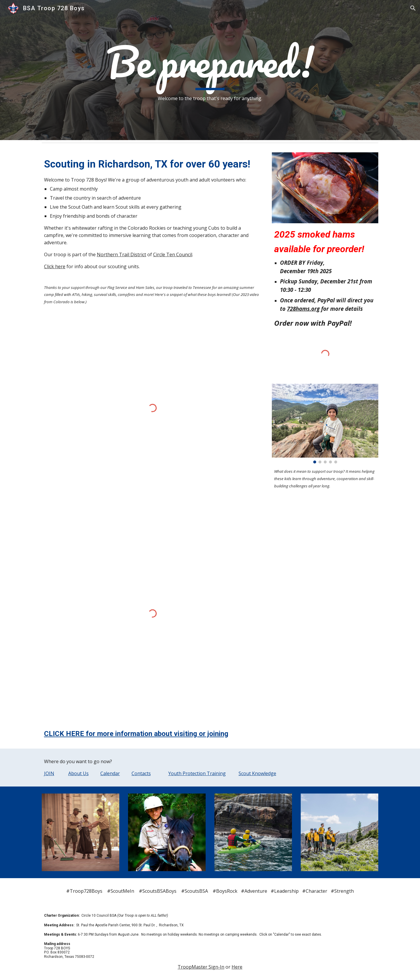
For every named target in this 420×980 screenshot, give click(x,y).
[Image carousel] (325, 424)
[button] (413, 8)
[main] (210, 70)
